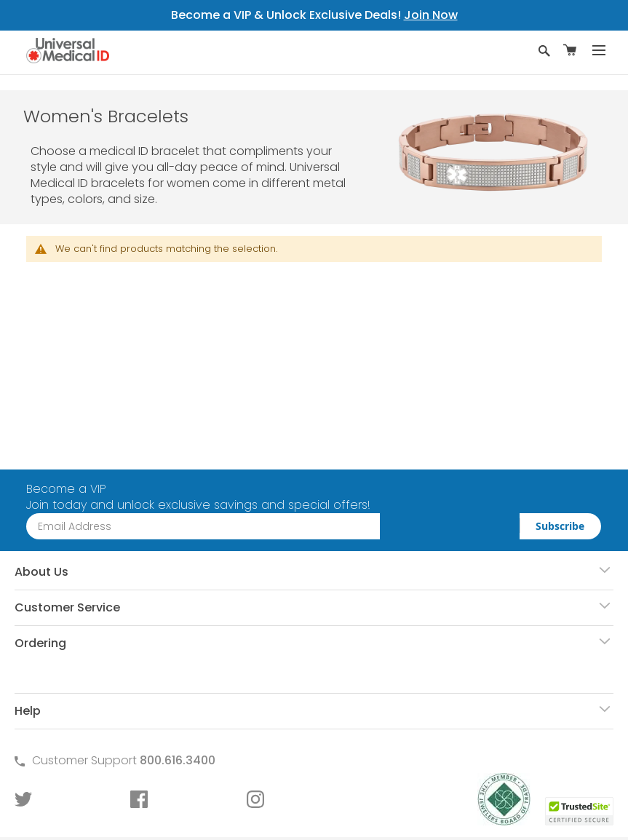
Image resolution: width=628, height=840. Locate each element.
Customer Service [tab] (67, 607)
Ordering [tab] (40, 643)
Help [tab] (28, 711)
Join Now (431, 15)
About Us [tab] (41, 572)
